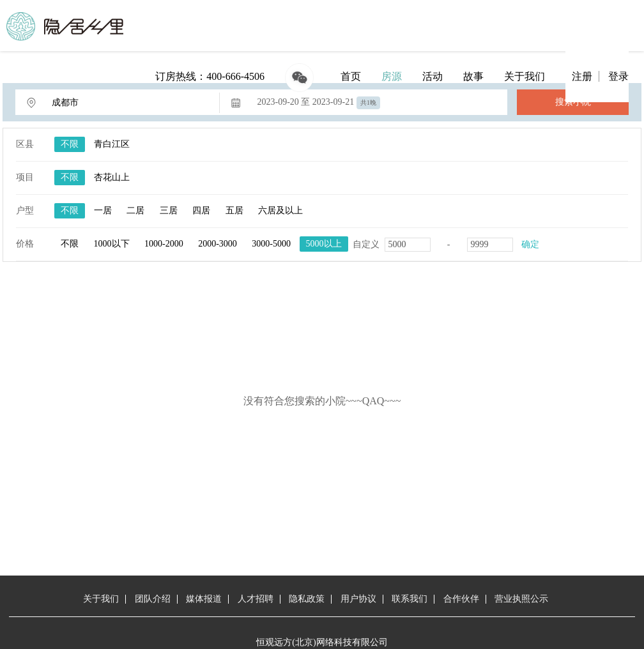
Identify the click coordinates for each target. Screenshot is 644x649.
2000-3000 (218, 244)
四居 (201, 210)
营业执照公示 (521, 599)
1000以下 (112, 244)
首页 (351, 76)
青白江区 (112, 144)
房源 (392, 76)
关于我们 (525, 76)
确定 (530, 244)
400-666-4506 (235, 76)
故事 (473, 76)
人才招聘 (256, 599)
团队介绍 (153, 599)
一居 (103, 210)
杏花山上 (112, 177)
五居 (234, 210)
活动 (433, 76)
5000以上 (324, 244)
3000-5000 (271, 244)
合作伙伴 (461, 599)
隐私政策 (307, 599)
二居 (135, 210)
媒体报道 (204, 599)
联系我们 (410, 599)
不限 (70, 144)
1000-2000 (164, 244)
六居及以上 (280, 210)
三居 (169, 210)
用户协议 (358, 599)
